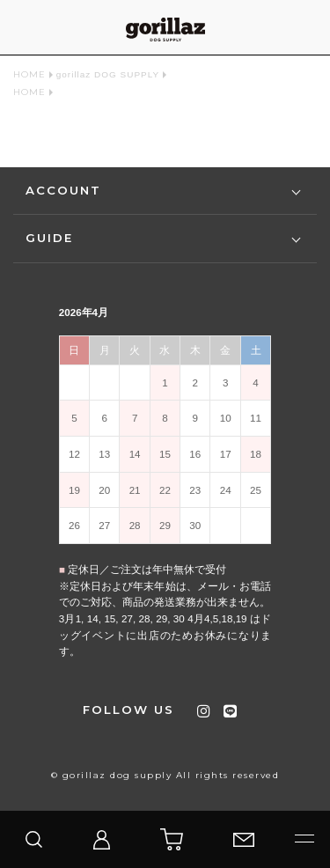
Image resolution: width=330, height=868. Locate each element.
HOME (29, 74)
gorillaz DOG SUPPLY (108, 74)
